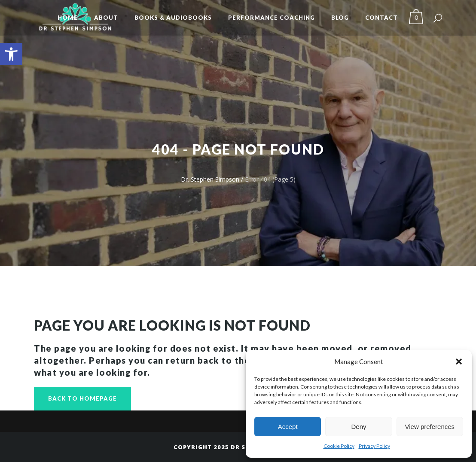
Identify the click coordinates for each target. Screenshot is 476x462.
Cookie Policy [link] (339, 446)
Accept (288, 427)
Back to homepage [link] (82, 398)
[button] (459, 362)
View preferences (430, 427)
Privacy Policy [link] (374, 446)
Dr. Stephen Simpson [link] (210, 179)
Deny (359, 427)
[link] (11, 54)
